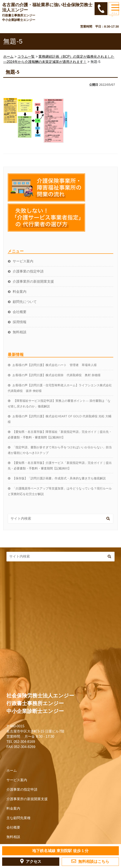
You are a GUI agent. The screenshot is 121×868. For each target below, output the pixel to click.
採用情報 (20, 322)
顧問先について (25, 302)
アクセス (31, 861)
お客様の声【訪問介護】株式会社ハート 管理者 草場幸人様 (55, 365)
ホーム (12, 771)
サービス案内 (23, 261)
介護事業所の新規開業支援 (33, 281)
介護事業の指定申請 (28, 271)
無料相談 (20, 332)
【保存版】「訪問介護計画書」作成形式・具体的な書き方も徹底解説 (59, 478)
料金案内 (20, 291)
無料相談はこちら (90, 861)
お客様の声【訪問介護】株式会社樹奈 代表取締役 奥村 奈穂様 (57, 375)
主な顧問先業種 (18, 818)
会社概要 (20, 312)
